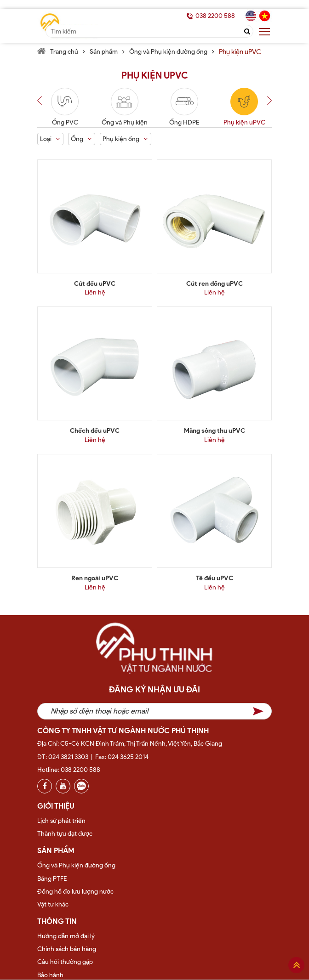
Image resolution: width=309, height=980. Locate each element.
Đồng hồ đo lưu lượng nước (75, 892)
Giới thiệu (56, 806)
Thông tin (57, 921)
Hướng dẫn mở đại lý (66, 936)
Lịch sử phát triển (61, 821)
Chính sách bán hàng (67, 949)
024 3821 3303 (68, 757)
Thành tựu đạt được (65, 834)
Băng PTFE (52, 879)
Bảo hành (50, 975)
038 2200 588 (215, 16)
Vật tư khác (53, 904)
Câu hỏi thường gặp (65, 962)
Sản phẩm (104, 52)
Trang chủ (64, 52)
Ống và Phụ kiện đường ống (168, 52)
